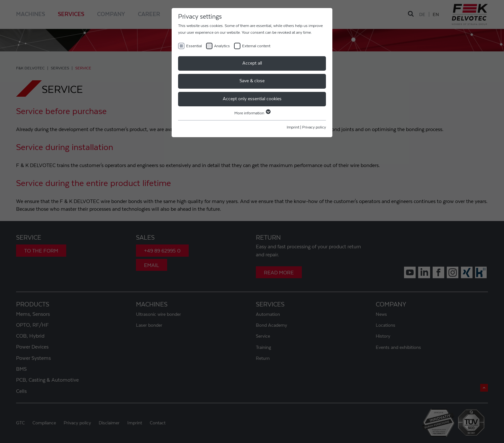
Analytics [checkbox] (222, 46)
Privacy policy (314, 127)
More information (252, 113)
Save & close (252, 81)
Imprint (293, 127)
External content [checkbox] (256, 46)
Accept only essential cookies (252, 99)
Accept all (252, 63)
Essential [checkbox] (194, 46)
